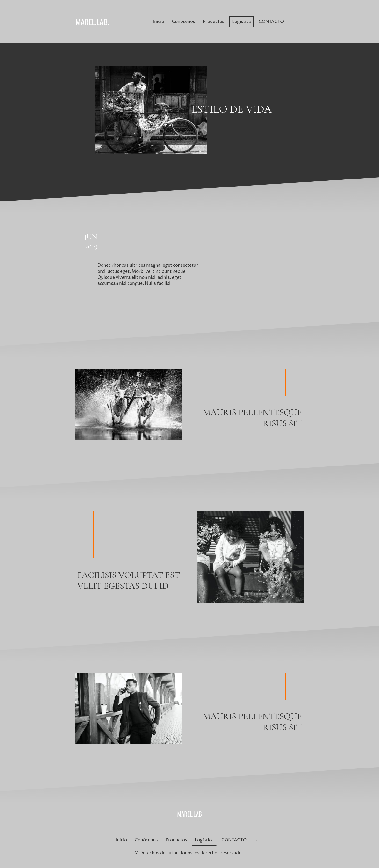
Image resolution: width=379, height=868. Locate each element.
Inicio (158, 22)
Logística (241, 22)
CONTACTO (271, 22)
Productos (214, 22)
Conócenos (183, 22)
